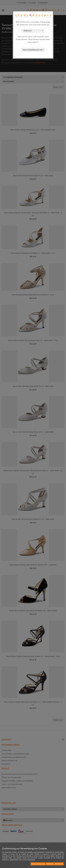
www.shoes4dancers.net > (33, 50)
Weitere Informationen (38, 864)
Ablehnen (50, 864)
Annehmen (59, 864)
